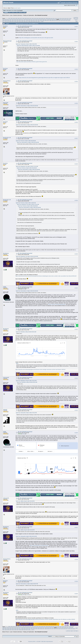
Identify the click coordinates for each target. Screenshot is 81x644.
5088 (29, 22)
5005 (40, 18)
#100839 (76, 581)
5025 (18, 19)
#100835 (76, 433)
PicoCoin (5, 26)
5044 (63, 19)
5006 (42, 18)
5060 (32, 21)
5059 (29, 21)
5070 (55, 21)
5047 (70, 19)
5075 (67, 21)
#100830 (76, 254)
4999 (26, 18)
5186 (42, 22)
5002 (33, 18)
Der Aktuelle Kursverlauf (41, 15)
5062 (36, 21)
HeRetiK (5, 410)
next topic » (77, 19)
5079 (8, 22)
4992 (9, 18)
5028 (25, 19)
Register (21, 12)
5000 (28, 18)
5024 (15, 19)
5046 (67, 19)
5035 (41, 19)
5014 (61, 18)
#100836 (76, 499)
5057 (25, 21)
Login (17, 12)
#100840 (76, 594)
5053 (15, 21)
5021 (8, 19)
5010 (51, 18)
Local (11, 15)
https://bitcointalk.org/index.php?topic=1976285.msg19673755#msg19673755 (32, 62)
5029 (27, 19)
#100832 (76, 329)
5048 (3, 21)
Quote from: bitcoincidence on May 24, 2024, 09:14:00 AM (27, 106)
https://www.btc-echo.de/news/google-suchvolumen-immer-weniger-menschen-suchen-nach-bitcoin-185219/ (40, 370)
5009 (49, 18)
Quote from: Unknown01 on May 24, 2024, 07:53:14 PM (26, 413)
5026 (20, 19)
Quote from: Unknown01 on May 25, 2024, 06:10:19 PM (26, 536)
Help (10, 12)
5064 (41, 21)
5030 (29, 19)
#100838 (76, 560)
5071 (57, 21)
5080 (11, 22)
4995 (16, 18)
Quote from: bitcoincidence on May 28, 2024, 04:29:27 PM (27, 584)
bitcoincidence (7, 81)
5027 (22, 19)
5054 (18, 21)
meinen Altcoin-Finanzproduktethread (57, 304)
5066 (46, 21)
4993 (12, 18)
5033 (36, 19)
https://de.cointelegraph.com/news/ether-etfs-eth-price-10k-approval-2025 (36, 38)
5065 (43, 21)
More (25, 12)
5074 (64, 21)
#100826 (76, 122)
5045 (65, 19)
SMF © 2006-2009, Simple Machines (46, 642)
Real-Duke (6, 103)
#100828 (76, 164)
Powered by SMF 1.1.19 (33, 642)
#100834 (76, 410)
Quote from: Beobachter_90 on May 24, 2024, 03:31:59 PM (27, 256)
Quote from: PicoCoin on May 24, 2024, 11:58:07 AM (26, 203)
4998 (23, 18)
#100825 (76, 103)
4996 (19, 18)
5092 (39, 22)
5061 (34, 21)
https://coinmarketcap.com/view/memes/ (39, 545)
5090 (34, 22)
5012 (56, 18)
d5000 (5, 287)
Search (13, 12)
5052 (13, 21)
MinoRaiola (6, 253)
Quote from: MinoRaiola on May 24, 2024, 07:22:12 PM (26, 381)
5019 (3, 19)
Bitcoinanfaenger (7, 41)
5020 (6, 19)
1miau (24, 289)
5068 (50, 21)
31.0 (18, 10)
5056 (22, 21)
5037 (46, 19)
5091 (36, 22)
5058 (27, 21)
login (15, 8)
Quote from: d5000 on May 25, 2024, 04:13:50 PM (25, 501)
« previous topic (76, 18)
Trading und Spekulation (28, 15)
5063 (39, 21)
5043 (60, 19)
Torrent (21, 10)
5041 (55, 19)
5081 (13, 22)
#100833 (76, 378)
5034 (39, 19)
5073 (62, 21)
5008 (47, 18)
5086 (25, 22)
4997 (21, 18)
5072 (60, 21)
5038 (48, 19)
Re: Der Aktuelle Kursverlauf (25, 26)
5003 (35, 18)
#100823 (76, 69)
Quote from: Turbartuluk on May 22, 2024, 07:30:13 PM (26, 44)
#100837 (76, 527)
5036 (43, 19)
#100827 (76, 138)
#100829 (76, 200)
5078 (6, 22)
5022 (11, 19)
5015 (63, 18)
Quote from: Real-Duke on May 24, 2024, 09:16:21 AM (26, 332)
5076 (69, 21)
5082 (15, 22)
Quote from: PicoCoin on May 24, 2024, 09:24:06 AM (26, 141)
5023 (13, 19)
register (19, 8)
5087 (27, 22)
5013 (59, 18)
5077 (3, 22)
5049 (6, 21)
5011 (54, 18)
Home (6, 12)
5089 (32, 22)
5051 (11, 21)
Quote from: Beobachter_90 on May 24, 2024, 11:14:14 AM (27, 166)
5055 (20, 21)
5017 (68, 18)
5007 (44, 18)
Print (77, 21)
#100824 (76, 81)
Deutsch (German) (18, 15)
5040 (53, 19)
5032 (34, 19)
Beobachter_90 (7, 138)
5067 (48, 21)
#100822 (76, 42)
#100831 (76, 288)
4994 (14, 18)
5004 (37, 18)
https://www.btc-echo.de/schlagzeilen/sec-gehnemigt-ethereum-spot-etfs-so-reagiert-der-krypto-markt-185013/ (44, 78)
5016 (66, 18)
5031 (32, 19)
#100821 (76, 27)
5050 (8, 21)
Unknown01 (6, 378)
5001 (30, 18)
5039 (50, 19)
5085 (22, 22)
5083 (18, 22)
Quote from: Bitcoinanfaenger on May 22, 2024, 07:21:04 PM (28, 46)
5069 (53, 21)
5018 (70, 18)
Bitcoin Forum (6, 15)
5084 (20, 22)
